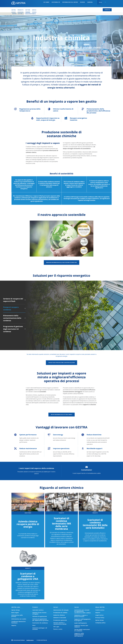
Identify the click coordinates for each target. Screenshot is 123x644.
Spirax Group (16, 610)
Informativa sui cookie (19, 619)
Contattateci (87, 470)
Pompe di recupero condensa (25, 308)
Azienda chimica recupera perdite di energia (28, 524)
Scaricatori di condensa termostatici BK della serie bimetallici (95, 524)
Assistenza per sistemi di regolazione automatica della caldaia (83, 611)
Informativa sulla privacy (17, 616)
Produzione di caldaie (60, 613)
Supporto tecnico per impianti (81, 626)
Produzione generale (60, 620)
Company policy (100, 623)
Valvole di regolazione (40, 616)
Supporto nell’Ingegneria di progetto (82, 620)
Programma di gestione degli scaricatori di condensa (25, 329)
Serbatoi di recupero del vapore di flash (25, 300)
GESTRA (14, 14)
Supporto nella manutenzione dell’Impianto (79, 635)
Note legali (15, 613)
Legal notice (99, 615)
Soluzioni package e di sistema (40, 629)
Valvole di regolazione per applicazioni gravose (40, 620)
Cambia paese (30, 640)
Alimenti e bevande (60, 618)
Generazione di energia (61, 610)
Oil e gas (56, 627)
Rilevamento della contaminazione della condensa (25, 318)
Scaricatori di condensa (40, 623)
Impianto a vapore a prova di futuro (81, 616)
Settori (20, 14)
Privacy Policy (100, 618)
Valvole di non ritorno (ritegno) (39, 613)
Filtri (34, 625)
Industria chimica (59, 615)
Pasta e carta (58, 629)
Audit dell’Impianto (81, 623)
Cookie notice (100, 610)
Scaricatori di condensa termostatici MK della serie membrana (61, 524)
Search (105, 2)
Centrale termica (38, 610)
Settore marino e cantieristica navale (60, 623)
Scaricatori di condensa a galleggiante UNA (28, 576)
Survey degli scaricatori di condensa (82, 630)
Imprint (14, 625)
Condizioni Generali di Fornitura (18, 622)
